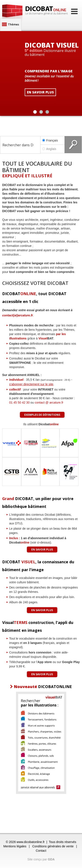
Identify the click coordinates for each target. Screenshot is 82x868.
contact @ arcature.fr (49, 402)
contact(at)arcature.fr (18, 315)
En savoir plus (42, 550)
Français (50, 140)
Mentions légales (15, 846)
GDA (51, 859)
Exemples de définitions (42, 415)
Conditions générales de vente (53, 846)
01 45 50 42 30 (19, 402)
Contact (41, 851)
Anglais (52, 149)
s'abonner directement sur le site (31, 384)
